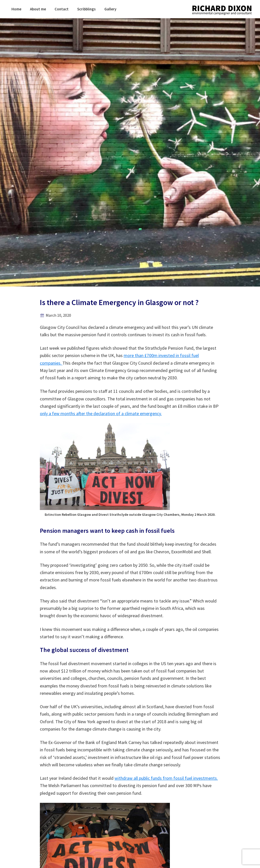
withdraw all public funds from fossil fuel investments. (166, 778)
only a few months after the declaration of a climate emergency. (101, 413)
